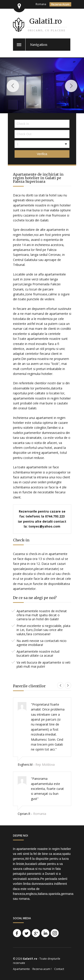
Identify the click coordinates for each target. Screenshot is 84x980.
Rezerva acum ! (42, 969)
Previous (13, 86)
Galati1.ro (46, 21)
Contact (59, 969)
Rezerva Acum (60, 4)
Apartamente (21, 969)
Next (71, 86)
